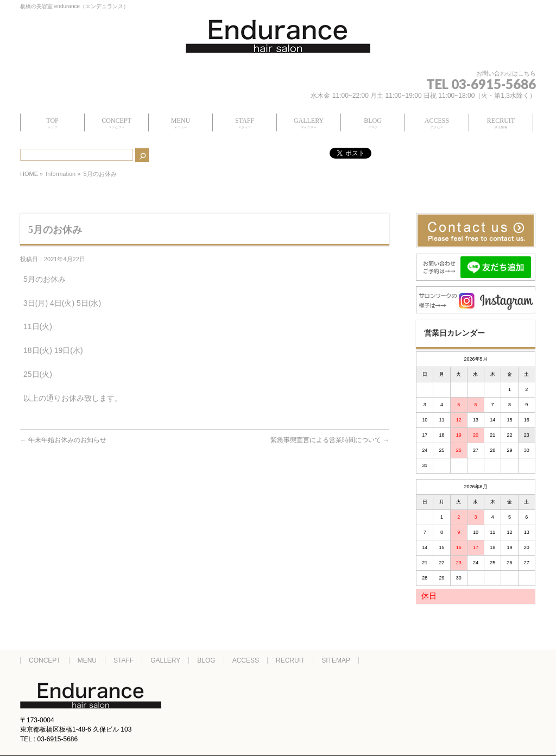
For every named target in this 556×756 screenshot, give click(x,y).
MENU (87, 660)
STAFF (124, 660)
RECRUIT (290, 660)
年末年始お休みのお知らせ (63, 440)
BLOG (206, 660)
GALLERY (165, 660)
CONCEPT (45, 660)
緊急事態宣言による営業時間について (330, 440)
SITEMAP (336, 660)
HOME (29, 174)
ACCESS (246, 660)
